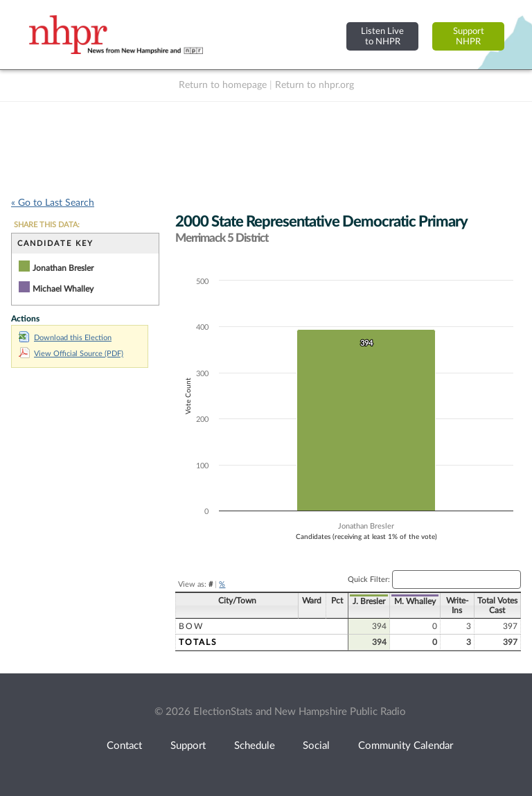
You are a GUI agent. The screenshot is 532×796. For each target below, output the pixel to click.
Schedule (255, 746)
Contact (124, 746)
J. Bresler (369, 601)
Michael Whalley (63, 289)
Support (188, 746)
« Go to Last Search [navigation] (53, 203)
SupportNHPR (469, 36)
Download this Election (65, 338)
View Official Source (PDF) (71, 354)
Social (316, 746)
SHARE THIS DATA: (47, 225)
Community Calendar (406, 746)
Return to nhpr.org (314, 85)
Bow (191, 626)
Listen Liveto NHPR (382, 36)
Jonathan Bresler (63, 268)
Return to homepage (223, 85)
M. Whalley (415, 601)
